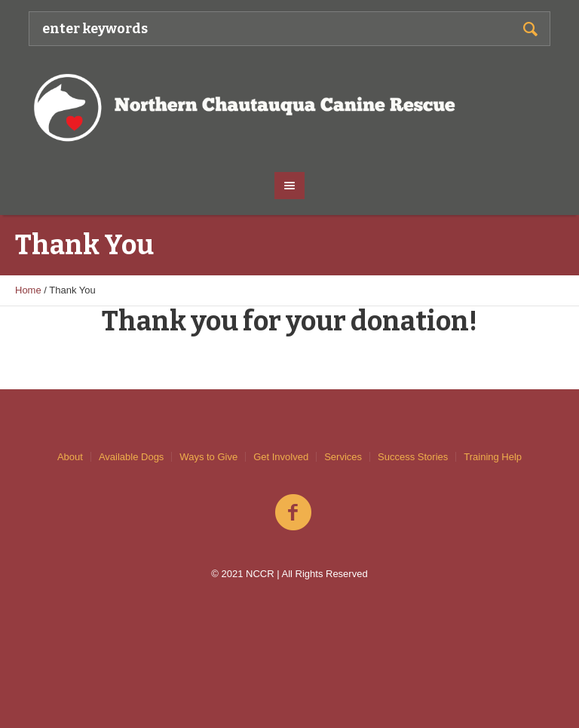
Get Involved (281, 457)
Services (343, 457)
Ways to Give (208, 457)
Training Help (493, 457)
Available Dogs (131, 457)
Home (28, 290)
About (70, 457)
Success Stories (413, 457)
